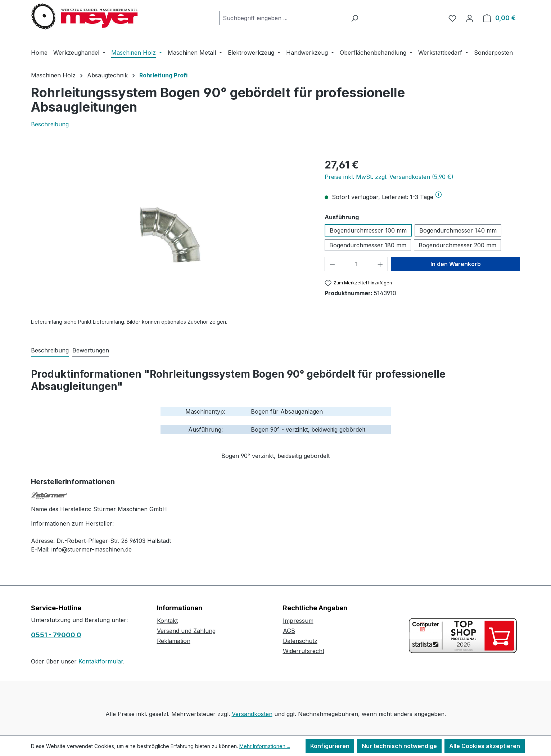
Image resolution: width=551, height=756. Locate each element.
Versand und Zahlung (186, 631)
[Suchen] (355, 18)
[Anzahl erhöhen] (380, 264)
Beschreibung (50, 124)
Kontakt (167, 621)
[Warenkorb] (499, 18)
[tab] (50, 351)
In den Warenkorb (456, 264)
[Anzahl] (356, 264)
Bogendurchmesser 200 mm (457, 245)
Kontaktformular (101, 661)
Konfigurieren (330, 746)
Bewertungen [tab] (91, 350)
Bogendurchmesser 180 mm (368, 245)
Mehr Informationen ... (265, 746)
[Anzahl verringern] (332, 264)
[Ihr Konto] (470, 18)
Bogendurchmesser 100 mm (368, 230)
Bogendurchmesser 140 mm (458, 230)
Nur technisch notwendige (399, 746)
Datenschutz (300, 641)
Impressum (298, 621)
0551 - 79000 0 (56, 635)
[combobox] (283, 18)
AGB (289, 631)
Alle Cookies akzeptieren (485, 746)
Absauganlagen (302, 411)
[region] (171, 235)
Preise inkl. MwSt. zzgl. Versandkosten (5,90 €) (389, 177)
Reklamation (174, 641)
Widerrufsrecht (304, 651)
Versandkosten (252, 714)
